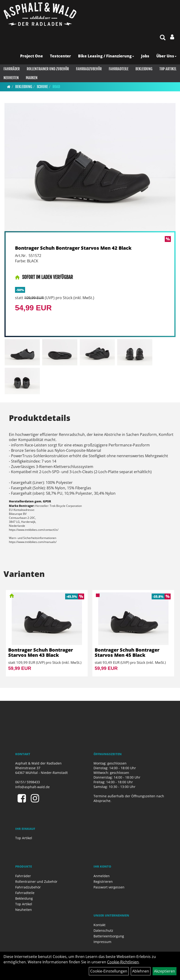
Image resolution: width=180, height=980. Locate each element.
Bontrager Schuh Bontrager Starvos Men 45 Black (127, 652)
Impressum (102, 942)
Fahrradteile (119, 69)
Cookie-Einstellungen (109, 971)
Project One (32, 56)
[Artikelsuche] (163, 38)
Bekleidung (144, 69)
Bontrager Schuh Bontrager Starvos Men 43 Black (41, 652)
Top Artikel (168, 69)
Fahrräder (12, 69)
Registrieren (103, 882)
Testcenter (60, 56)
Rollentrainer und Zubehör (48, 69)
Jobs (145, 56)
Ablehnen (141, 971)
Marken (32, 78)
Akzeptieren (165, 971)
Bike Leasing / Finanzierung (106, 56)
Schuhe (42, 87)
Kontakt (99, 925)
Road (56, 87)
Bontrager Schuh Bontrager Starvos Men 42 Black (73, 248)
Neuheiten (11, 78)
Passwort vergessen (109, 887)
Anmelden (102, 876)
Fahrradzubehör (89, 69)
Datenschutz (103, 930)
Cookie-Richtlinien (123, 962)
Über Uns (166, 56)
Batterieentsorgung (109, 936)
